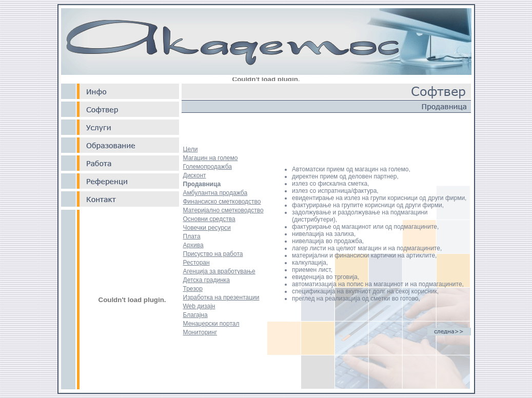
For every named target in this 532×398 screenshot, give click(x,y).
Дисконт (195, 175)
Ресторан (196, 263)
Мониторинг (200, 332)
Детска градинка (207, 280)
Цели (191, 149)
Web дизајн (199, 306)
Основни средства (209, 219)
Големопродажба (208, 167)
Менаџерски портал (211, 324)
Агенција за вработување (219, 271)
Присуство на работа (213, 254)
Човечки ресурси (207, 228)
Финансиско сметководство (222, 202)
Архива (193, 245)
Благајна (195, 315)
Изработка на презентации (221, 297)
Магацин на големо (211, 158)
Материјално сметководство (223, 210)
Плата (192, 236)
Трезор (193, 289)
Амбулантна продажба (215, 193)
